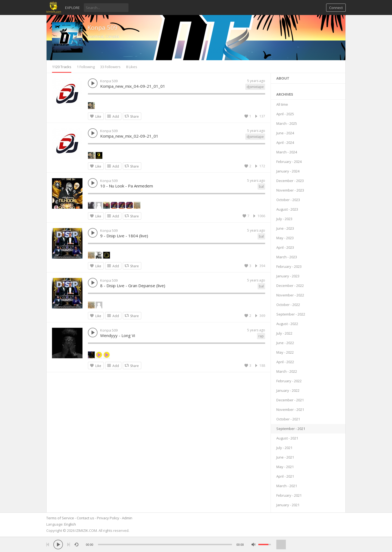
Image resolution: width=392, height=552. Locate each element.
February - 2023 (289, 266)
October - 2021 (288, 419)
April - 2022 (285, 362)
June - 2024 (285, 133)
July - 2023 (284, 219)
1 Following (86, 67)
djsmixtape (255, 87)
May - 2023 (285, 238)
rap (261, 336)
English (70, 524)
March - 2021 (287, 486)
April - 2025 (285, 114)
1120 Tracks (62, 67)
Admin (127, 518)
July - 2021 (284, 448)
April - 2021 (285, 476)
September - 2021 (291, 429)
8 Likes (132, 67)
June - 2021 (285, 457)
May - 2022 (285, 352)
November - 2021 (290, 410)
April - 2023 (285, 247)
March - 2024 (287, 152)
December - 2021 (290, 400)
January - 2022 (288, 390)
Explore (72, 8)
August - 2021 (287, 438)
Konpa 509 (102, 27)
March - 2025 (287, 123)
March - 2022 (287, 371)
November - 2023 (290, 190)
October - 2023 (288, 200)
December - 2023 (290, 181)
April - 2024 (285, 142)
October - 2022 (288, 305)
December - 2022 (290, 286)
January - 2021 (288, 505)
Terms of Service (60, 518)
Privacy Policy (108, 518)
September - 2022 (291, 314)
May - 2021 (285, 467)
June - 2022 (285, 343)
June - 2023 (285, 228)
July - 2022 (284, 333)
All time (282, 104)
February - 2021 (289, 495)
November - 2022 (290, 295)
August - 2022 (287, 324)
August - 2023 (287, 209)
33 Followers (110, 67)
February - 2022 (289, 381)
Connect (336, 8)
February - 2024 (289, 162)
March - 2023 (287, 257)
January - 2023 (288, 276)
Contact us (85, 518)
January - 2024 (288, 171)
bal (261, 186)
